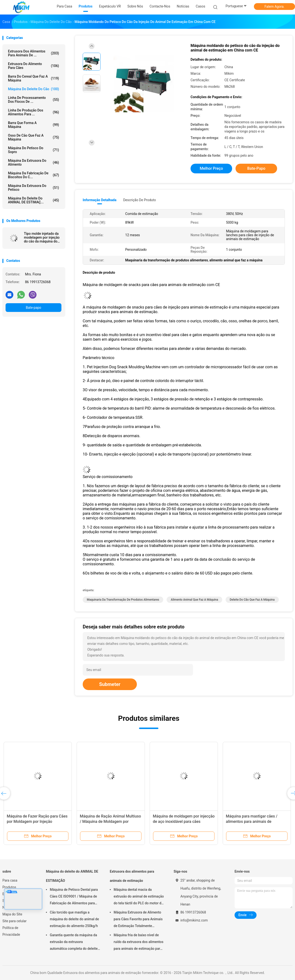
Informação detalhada (100, 200)
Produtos (9, 887)
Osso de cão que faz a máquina (33, 137)
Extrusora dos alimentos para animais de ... (33, 53)
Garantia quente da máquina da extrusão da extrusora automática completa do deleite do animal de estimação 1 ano (74, 943)
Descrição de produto (139, 200)
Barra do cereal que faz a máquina (33, 78)
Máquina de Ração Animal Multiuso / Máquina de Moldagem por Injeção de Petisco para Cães (110, 822)
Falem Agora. (274, 7)
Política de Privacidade (11, 931)
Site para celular (15, 921)
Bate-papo (34, 308)
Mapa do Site (12, 914)
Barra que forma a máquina (33, 125)
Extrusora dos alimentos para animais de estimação (132, 876)
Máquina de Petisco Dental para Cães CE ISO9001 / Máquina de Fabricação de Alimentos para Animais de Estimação (74, 897)
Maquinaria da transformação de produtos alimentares (123, 600)
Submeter (110, 684)
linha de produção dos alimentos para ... (33, 112)
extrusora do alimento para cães (33, 66)
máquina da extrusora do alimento (33, 162)
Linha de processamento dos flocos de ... (33, 100)
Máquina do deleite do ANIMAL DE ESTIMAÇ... (33, 200)
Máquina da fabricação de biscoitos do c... (33, 175)
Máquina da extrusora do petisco (33, 188)
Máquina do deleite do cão (33, 89)
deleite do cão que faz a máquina (252, 600)
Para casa (10, 880)
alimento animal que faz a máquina (194, 600)
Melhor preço (211, 168)
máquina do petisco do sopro (33, 150)
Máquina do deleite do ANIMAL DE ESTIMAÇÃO (72, 876)
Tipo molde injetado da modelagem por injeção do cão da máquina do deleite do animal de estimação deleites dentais (42, 237)
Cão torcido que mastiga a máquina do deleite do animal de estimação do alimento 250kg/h (74, 919)
